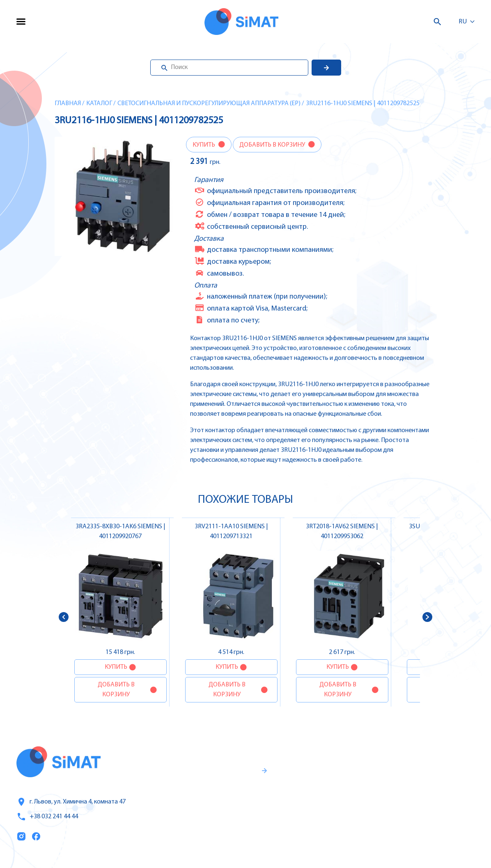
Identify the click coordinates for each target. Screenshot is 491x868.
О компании (316, 792)
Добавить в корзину (273, 145)
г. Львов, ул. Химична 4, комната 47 (71, 802)
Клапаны (396, 844)
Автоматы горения (411, 827)
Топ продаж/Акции (327, 827)
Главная (68, 104)
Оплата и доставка (326, 810)
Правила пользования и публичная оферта (207, 829)
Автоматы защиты (411, 792)
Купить (204, 145)
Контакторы (401, 809)
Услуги (306, 775)
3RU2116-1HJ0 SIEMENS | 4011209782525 (363, 104)
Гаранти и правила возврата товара (213, 802)
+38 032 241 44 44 (47, 817)
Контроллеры (403, 757)
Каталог (99, 104)
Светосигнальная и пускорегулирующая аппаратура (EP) (209, 104)
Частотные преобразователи (428, 775)
